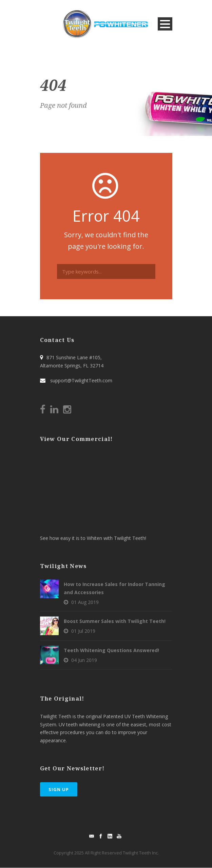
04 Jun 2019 (84, 660)
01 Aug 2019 (85, 602)
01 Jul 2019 (83, 631)
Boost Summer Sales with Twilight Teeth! (115, 621)
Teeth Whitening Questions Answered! (111, 650)
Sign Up (59, 789)
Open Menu (165, 24)
